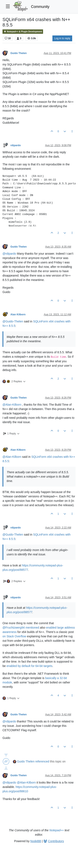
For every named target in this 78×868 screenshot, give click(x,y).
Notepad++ (56, 830)
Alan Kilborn (18, 314)
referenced (42, 761)
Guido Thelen (19, 53)
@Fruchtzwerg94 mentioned (21, 628)
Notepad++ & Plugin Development (23, 32)
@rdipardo (9, 254)
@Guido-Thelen (13, 321)
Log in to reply (62, 38)
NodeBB (36, 841)
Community (40, 7)
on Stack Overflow (14, 636)
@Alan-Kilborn (12, 405)
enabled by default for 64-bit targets (29, 666)
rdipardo (16, 145)
